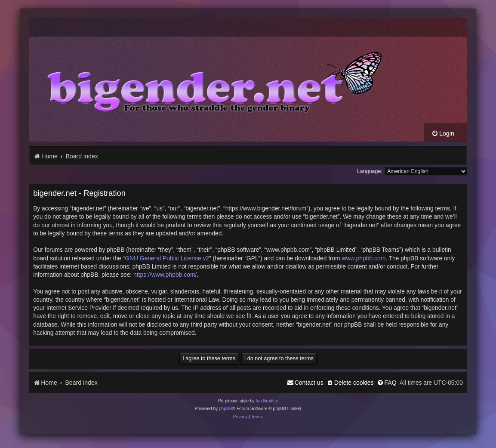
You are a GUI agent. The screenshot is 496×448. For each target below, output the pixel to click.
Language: (370, 171)
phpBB (226, 409)
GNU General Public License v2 (167, 258)
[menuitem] (443, 134)
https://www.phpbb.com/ (165, 275)
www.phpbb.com (364, 258)
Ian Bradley (267, 401)
